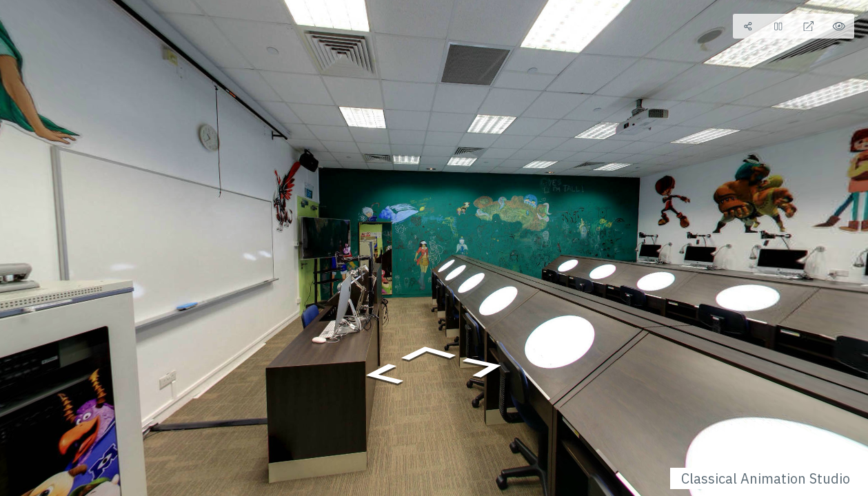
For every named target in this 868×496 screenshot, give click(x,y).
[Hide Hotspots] (839, 26)
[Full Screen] (809, 26)
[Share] (748, 26)
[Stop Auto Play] (778, 26)
